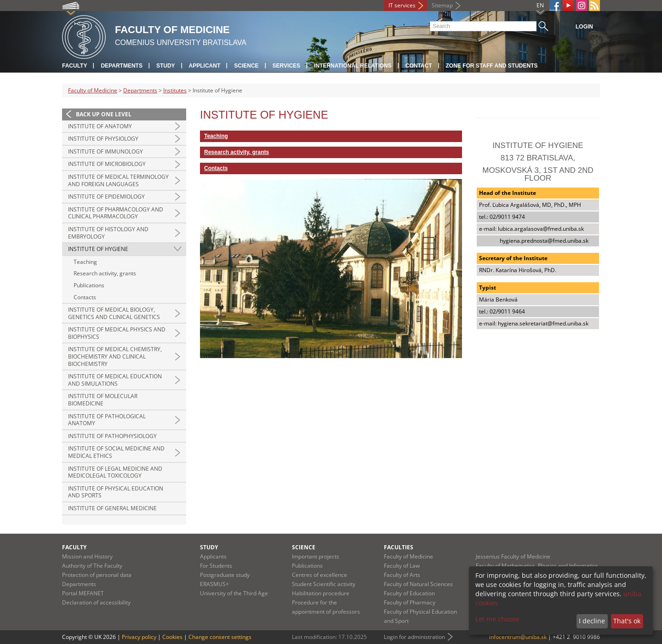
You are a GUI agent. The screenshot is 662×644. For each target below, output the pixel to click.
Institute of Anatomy (100, 126)
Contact (419, 66)
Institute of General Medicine (112, 508)
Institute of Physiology (103, 139)
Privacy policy (139, 637)
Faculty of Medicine (93, 90)
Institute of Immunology (106, 151)
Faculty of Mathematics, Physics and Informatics (537, 566)
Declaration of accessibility (96, 602)
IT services (402, 5)
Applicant (205, 66)
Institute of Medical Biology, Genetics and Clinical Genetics (114, 313)
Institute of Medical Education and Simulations (115, 380)
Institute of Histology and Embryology (108, 233)
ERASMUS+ (214, 584)
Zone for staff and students (492, 66)
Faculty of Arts (402, 575)
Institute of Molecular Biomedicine (103, 400)
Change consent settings (220, 637)
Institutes (175, 90)
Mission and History (87, 556)
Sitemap (442, 5)
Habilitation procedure (321, 593)
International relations (353, 66)
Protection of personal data (97, 575)
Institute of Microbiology (107, 164)
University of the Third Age (234, 593)
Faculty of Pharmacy (410, 602)
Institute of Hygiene (98, 249)
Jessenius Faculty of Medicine (513, 556)
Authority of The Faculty (92, 566)
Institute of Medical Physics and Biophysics (117, 333)
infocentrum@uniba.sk (518, 637)
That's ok (627, 621)
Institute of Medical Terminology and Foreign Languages (118, 180)
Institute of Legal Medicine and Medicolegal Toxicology (115, 472)
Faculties (399, 547)
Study (166, 66)
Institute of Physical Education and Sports (116, 492)
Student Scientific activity (324, 584)
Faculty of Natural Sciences (418, 584)
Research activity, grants (105, 273)
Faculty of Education (409, 593)
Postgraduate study (225, 575)
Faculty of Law (402, 566)
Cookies (172, 637)
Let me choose (497, 619)
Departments (121, 66)
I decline (592, 621)
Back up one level (104, 114)
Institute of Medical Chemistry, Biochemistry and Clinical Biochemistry (115, 356)
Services (286, 66)
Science (246, 66)
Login (584, 27)
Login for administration (414, 637)
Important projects (316, 556)
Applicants (213, 556)
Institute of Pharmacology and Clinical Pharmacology (116, 213)
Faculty (74, 66)
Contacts (85, 297)
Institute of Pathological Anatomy (107, 420)
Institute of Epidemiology (106, 197)
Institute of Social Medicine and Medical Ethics (116, 452)
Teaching (85, 262)
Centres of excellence (320, 575)
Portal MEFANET (83, 593)
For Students (216, 566)
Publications (89, 285)
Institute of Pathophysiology (112, 436)
